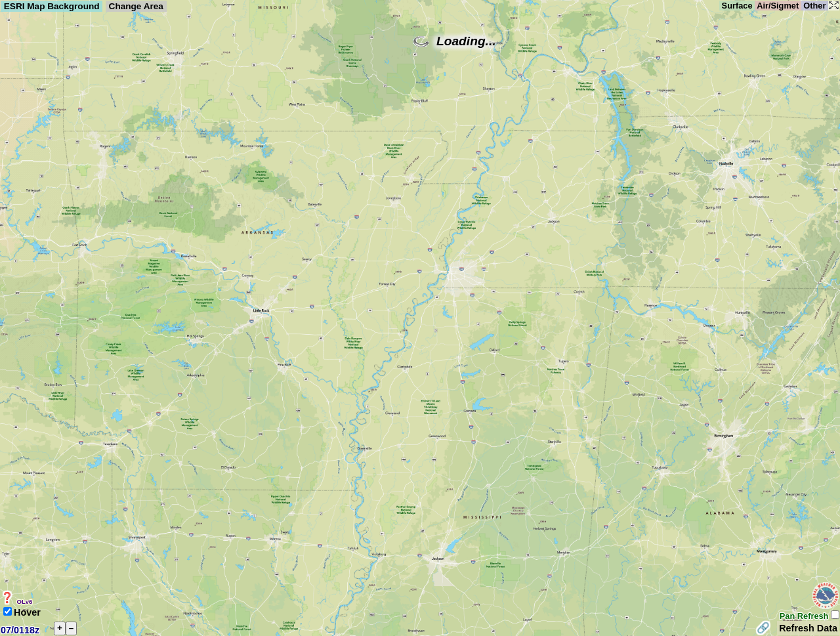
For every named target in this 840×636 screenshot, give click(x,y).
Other (815, 6)
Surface (737, 6)
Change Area (136, 6)
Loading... (455, 41)
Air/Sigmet (778, 6)
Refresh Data (808, 628)
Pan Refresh (805, 616)
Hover (27, 612)
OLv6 (24, 602)
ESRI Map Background (52, 6)
